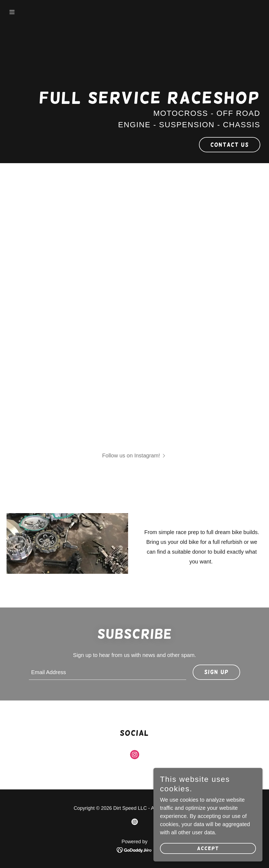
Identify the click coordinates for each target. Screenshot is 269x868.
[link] (135, 756)
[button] (26, 12)
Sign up (216, 672)
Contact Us (230, 145)
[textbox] (108, 672)
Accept (208, 856)
